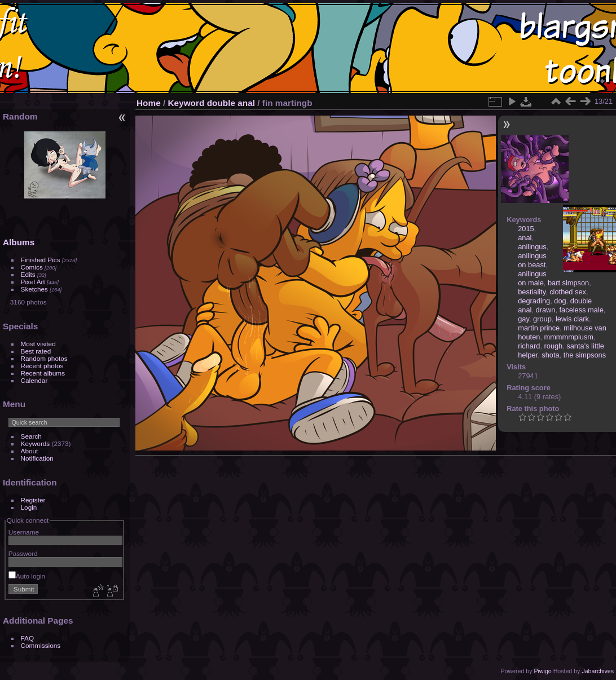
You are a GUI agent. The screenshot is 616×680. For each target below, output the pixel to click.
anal (525, 238)
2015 (526, 229)
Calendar (34, 380)
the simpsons (585, 355)
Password (23, 553)
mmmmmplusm (569, 337)
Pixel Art (33, 282)
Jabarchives (598, 671)
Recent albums (43, 373)
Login (29, 507)
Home (149, 103)
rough (554, 346)
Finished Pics (41, 260)
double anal (231, 103)
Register (33, 500)
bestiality (532, 292)
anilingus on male (532, 278)
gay (523, 319)
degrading (534, 301)
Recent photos (42, 366)
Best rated (36, 351)
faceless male (582, 310)
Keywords (36, 443)
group (542, 319)
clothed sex (568, 292)
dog (560, 301)
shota (550, 355)
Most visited (38, 344)
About (30, 451)
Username (24, 532)
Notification (37, 458)
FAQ (28, 638)
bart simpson (568, 283)
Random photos (44, 358)
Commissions (41, 645)
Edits (28, 274)
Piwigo (542, 671)
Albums (19, 242)
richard (529, 346)
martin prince (539, 328)
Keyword (186, 103)
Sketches (34, 289)
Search (31, 436)
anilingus (532, 247)
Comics (32, 267)
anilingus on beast (532, 260)
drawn (546, 310)
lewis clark (572, 319)
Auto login (27, 576)
